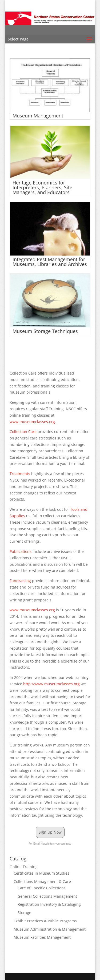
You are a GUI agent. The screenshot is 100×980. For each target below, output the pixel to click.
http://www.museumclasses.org (51, 684)
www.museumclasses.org (32, 422)
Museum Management (38, 116)
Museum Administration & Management (50, 929)
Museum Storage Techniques (45, 331)
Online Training (24, 867)
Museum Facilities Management (42, 937)
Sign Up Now (50, 832)
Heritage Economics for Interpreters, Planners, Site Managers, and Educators (42, 187)
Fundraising (21, 581)
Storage (24, 913)
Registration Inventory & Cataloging (49, 904)
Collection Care (23, 432)
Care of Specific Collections (42, 888)
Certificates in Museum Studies (41, 873)
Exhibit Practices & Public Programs (45, 921)
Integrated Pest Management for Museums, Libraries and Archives (50, 262)
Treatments (20, 474)
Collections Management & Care (42, 881)
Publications (21, 551)
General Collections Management (47, 896)
